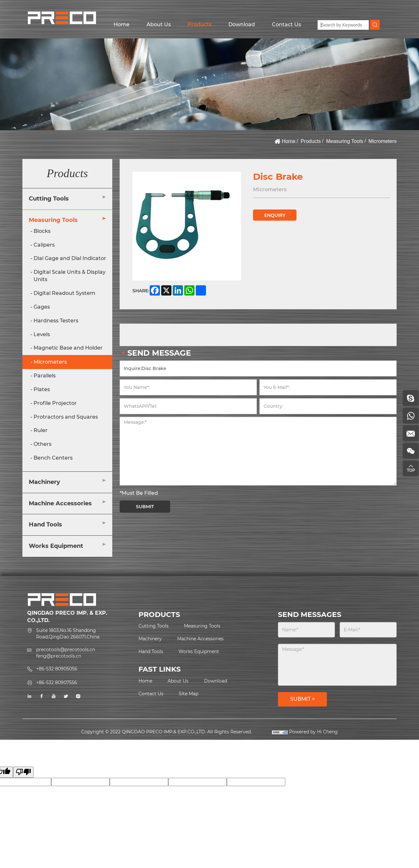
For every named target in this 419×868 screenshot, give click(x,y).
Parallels (45, 376)
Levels (42, 334)
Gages (42, 307)
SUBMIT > (302, 699)
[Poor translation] (23, 772)
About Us (159, 24)
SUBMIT (145, 507)
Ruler (41, 430)
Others (43, 444)
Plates (42, 389)
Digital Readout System (64, 293)
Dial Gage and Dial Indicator (70, 258)
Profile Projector (55, 403)
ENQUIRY (275, 215)
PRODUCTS (159, 615)
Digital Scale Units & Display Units (70, 276)
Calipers (44, 245)
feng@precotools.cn (59, 656)
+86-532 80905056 (57, 669)
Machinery (44, 482)
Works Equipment (56, 546)
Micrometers (383, 141)
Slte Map (189, 694)
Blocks (42, 231)
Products (199, 24)
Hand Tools (45, 525)
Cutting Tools (49, 199)
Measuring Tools (344, 141)
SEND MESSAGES (310, 615)
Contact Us (286, 24)
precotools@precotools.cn (66, 650)
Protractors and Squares (66, 417)
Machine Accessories (60, 503)
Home (122, 24)
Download (242, 24)
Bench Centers (53, 458)
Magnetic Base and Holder (68, 348)
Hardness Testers (56, 321)
